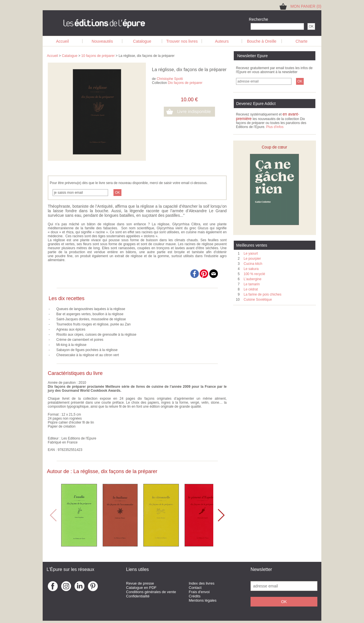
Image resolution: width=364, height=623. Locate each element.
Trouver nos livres (182, 41)
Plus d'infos (275, 127)
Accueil (62, 41)
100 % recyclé (254, 274)
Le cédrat (251, 289)
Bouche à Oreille (262, 41)
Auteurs (222, 41)
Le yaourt (251, 253)
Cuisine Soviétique (258, 300)
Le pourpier (252, 259)
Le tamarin (252, 284)
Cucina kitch (253, 264)
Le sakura (251, 269)
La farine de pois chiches (263, 294)
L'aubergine (253, 279)
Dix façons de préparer (185, 83)
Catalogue (142, 41)
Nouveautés (102, 41)
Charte (301, 41)
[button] (221, 515)
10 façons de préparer (98, 56)
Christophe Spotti (170, 79)
